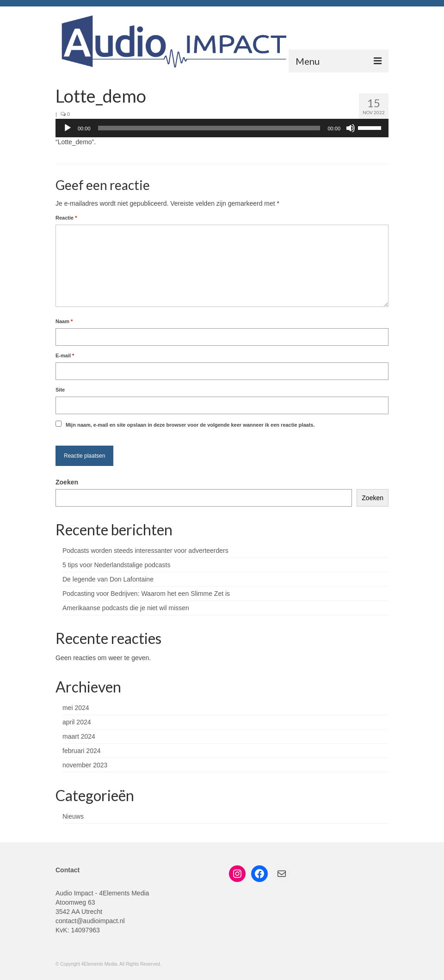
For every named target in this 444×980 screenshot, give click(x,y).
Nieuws (73, 816)
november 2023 (85, 765)
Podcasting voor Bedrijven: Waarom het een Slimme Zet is (146, 594)
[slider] (209, 128)
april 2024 (77, 722)
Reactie (66, 218)
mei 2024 (76, 708)
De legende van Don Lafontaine (108, 579)
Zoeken (67, 482)
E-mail (65, 355)
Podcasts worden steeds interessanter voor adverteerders (145, 551)
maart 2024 (79, 736)
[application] (222, 128)
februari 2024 (82, 751)
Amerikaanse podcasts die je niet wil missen (126, 608)
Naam (64, 321)
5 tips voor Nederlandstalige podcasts (116, 565)
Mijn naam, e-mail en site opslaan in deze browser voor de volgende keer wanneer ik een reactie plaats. (190, 425)
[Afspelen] (68, 128)
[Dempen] (351, 128)
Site (60, 390)
